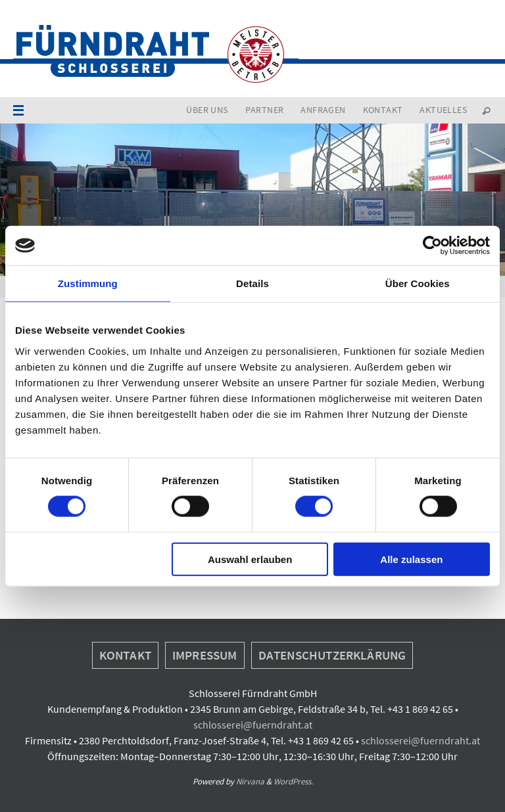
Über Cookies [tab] (418, 283)
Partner (265, 110)
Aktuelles (443, 110)
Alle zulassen (411, 559)
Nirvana (250, 781)
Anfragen (323, 110)
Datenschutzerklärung (332, 655)
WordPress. (293, 781)
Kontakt (383, 110)
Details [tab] (252, 283)
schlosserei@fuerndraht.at (253, 725)
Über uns (207, 110)
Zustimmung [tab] (88, 283)
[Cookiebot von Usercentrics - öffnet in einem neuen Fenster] (432, 246)
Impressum (205, 655)
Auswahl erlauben (250, 559)
